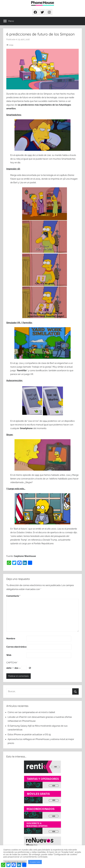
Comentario (13, 596)
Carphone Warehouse (25, 556)
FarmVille (22, 371)
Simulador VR (13, 323)
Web (9, 655)
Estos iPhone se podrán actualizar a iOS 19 (29, 734)
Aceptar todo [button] (35, 862)
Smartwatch (12, 115)
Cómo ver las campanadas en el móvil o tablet (31, 712)
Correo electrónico (16, 647)
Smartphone (26, 428)
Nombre (11, 638)
